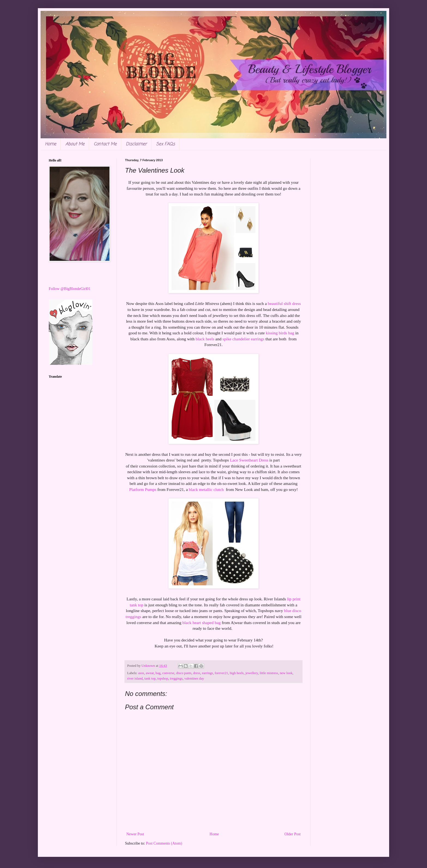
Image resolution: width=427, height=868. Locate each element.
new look (286, 673)
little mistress (269, 673)
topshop (163, 678)
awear (150, 673)
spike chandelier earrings (243, 339)
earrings (207, 673)
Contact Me (105, 144)
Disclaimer (136, 144)
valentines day (194, 678)
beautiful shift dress (284, 303)
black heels (205, 339)
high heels (237, 673)
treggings (176, 678)
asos (141, 673)
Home (51, 144)
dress (197, 673)
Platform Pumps (143, 489)
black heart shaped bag (202, 623)
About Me (75, 144)
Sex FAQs (165, 144)
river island (135, 678)
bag (158, 673)
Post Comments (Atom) (164, 843)
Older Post (293, 834)
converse (168, 673)
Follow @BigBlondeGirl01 (70, 289)
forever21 (221, 673)
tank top (150, 678)
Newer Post (135, 834)
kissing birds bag (280, 333)
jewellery (252, 673)
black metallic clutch (207, 489)
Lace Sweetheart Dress (250, 460)
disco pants (184, 673)
